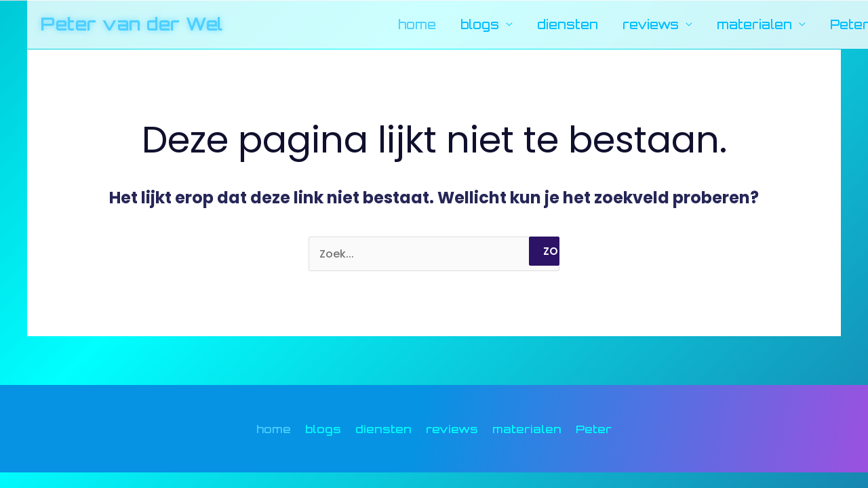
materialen (754, 24)
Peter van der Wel (132, 24)
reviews (651, 24)
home (417, 24)
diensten (568, 24)
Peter (594, 429)
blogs (480, 24)
